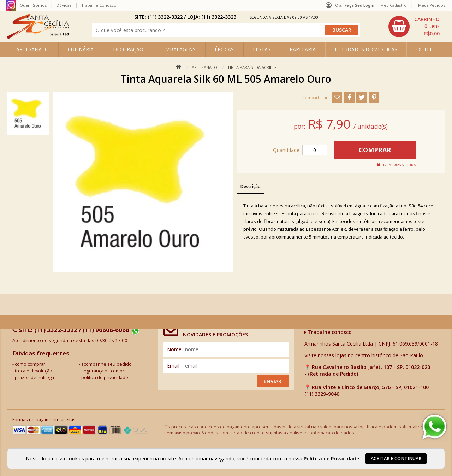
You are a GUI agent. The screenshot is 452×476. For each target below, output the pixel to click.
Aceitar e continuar (396, 459)
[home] (38, 37)
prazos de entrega (34, 378)
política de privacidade (105, 378)
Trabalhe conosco (328, 332)
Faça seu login (359, 5)
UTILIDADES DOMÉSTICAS (366, 49)
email (173, 366)
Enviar (273, 381)
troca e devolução (34, 371)
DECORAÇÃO (128, 49)
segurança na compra (104, 371)
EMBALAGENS (179, 49)
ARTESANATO (32, 49)
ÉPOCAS (224, 49)
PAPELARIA (303, 49)
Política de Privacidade (331, 459)
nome (174, 349)
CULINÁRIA (81, 49)
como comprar (30, 364)
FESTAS (262, 49)
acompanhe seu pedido (106, 364)
